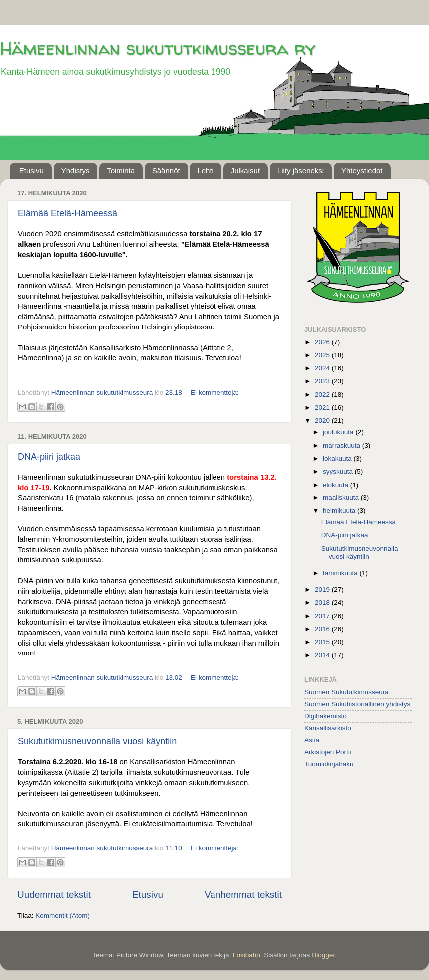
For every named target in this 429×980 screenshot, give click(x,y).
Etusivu (32, 171)
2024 (323, 368)
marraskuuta (342, 445)
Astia (312, 740)
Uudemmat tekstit (54, 895)
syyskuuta (339, 471)
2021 (323, 408)
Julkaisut (245, 171)
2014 (323, 655)
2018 (323, 602)
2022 (323, 395)
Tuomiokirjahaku (329, 764)
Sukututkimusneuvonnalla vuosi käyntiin (97, 741)
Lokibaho (247, 955)
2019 (323, 589)
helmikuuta (340, 511)
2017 (323, 616)
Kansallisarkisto (328, 728)
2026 (323, 342)
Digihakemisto (325, 716)
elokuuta (336, 485)
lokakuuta (338, 458)
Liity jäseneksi (301, 171)
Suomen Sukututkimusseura (346, 692)
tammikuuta (341, 573)
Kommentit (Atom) (63, 915)
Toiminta (121, 171)
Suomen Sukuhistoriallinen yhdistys (357, 704)
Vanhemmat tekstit (243, 895)
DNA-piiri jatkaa (49, 457)
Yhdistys (76, 171)
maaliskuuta (342, 498)
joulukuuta (339, 432)
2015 (323, 642)
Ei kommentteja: (215, 393)
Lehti (205, 171)
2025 (323, 355)
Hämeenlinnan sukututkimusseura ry (158, 48)
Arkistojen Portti (328, 752)
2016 (323, 629)
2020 (323, 420)
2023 (323, 381)
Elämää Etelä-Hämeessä (68, 213)
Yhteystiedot (362, 171)
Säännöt (166, 171)
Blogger (323, 955)
